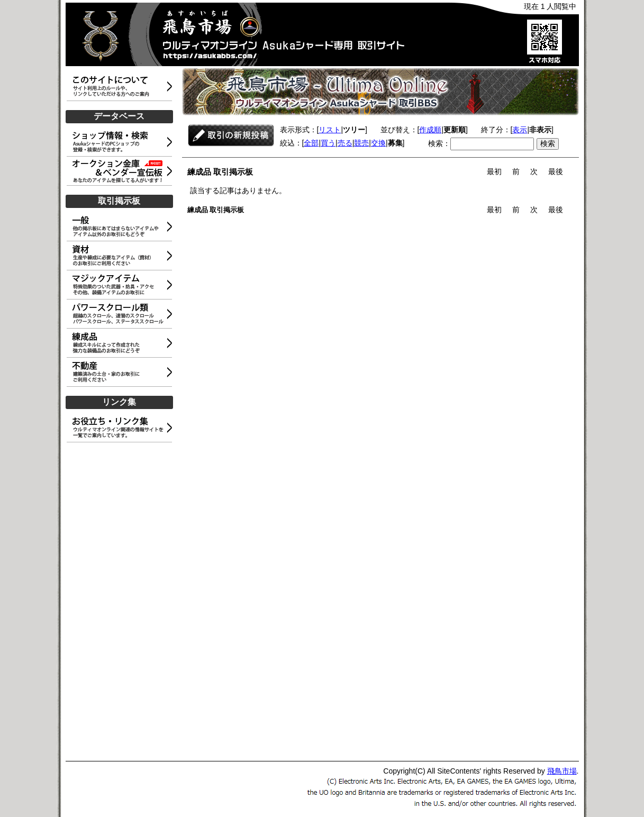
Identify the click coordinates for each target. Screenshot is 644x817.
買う (328, 143)
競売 (361, 143)
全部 (311, 143)
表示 (520, 130)
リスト (330, 130)
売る (345, 143)
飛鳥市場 (562, 771)
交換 (378, 143)
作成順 (430, 130)
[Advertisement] (121, 602)
